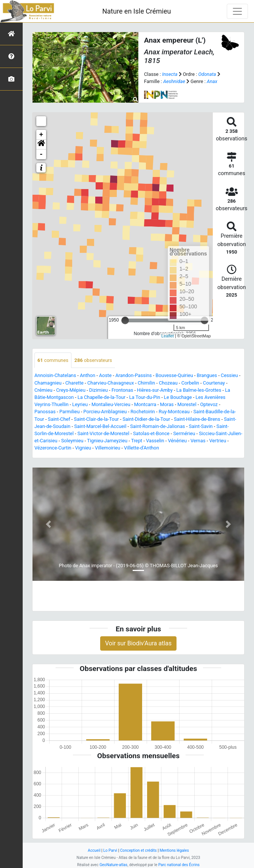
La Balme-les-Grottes (199, 390)
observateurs (93, 360)
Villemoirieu (108, 448)
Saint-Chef (59, 419)
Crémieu (43, 390)
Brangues (207, 375)
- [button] (41, 154)
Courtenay (214, 383)
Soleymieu (72, 441)
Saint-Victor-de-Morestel (103, 433)
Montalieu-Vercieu (111, 404)
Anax (212, 81)
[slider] (125, 320)
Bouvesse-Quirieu (174, 375)
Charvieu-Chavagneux (111, 383)
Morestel (187, 404)
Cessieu (229, 375)
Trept (137, 441)
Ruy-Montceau (174, 412)
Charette (75, 383)
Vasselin (155, 441)
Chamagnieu (48, 383)
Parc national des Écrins (179, 865)
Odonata (207, 74)
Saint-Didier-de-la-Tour (146, 419)
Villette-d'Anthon (142, 448)
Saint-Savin (201, 426)
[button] (41, 145)
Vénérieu (177, 441)
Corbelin (190, 383)
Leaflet (168, 336)
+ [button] (41, 135)
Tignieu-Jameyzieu (107, 441)
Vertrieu (218, 441)
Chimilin (146, 383)
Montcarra (145, 404)
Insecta (170, 74)
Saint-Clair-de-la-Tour (97, 419)
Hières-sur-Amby (155, 390)
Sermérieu (184, 433)
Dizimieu (98, 390)
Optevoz (209, 404)
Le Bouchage (178, 397)
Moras (167, 404)
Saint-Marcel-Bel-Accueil (100, 426)
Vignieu (83, 448)
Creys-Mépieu (71, 390)
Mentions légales (174, 850)
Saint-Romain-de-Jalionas (157, 426)
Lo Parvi (110, 850)
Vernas (198, 441)
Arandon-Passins (134, 375)
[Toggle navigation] (237, 11)
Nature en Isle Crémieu (136, 11)
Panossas (45, 412)
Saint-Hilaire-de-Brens (197, 419)
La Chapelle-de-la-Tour (101, 397)
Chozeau (168, 383)
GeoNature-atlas (113, 865)
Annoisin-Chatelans (55, 375)
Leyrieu (80, 404)
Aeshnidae (174, 81)
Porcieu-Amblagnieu (105, 412)
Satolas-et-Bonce (151, 433)
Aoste (105, 375)
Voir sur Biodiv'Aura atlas (138, 643)
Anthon (88, 375)
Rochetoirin (143, 412)
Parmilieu (70, 412)
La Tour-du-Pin (145, 397)
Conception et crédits (139, 850)
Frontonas (122, 390)
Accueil (94, 850)
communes (53, 360)
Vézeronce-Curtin (53, 448)
